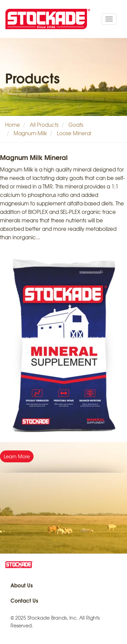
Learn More (17, 456)
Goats (76, 125)
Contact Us (24, 600)
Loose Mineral (74, 133)
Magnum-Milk (30, 133)
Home (13, 125)
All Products (44, 125)
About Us (22, 585)
